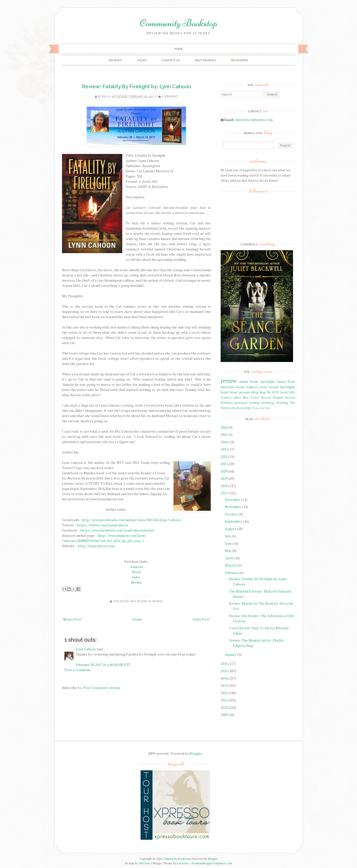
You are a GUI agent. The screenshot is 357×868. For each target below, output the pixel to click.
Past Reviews (206, 60)
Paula (106, 97)
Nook (136, 572)
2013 (224, 685)
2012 (224, 693)
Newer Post (72, 619)
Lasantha (183, 863)
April (229, 558)
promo (245, 392)
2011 (224, 700)
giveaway (241, 403)
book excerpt (242, 408)
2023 (224, 449)
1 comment (170, 97)
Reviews (115, 60)
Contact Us (171, 60)
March (230, 565)
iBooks (136, 582)
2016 (224, 664)
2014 (224, 678)
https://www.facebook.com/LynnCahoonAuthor (117, 530)
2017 (224, 493)
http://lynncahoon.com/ (96, 546)
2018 (224, 486)
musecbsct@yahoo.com (254, 120)
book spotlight (262, 381)
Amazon (136, 567)
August (230, 529)
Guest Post (286, 381)
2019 (224, 478)
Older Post (201, 619)
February (232, 573)
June (228, 543)
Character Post (261, 408)
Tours (142, 60)
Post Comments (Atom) (102, 688)
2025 (224, 434)
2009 (224, 715)
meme (244, 381)
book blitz (288, 392)
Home (178, 49)
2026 (224, 427)
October (231, 514)
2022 (224, 457)
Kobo (136, 577)
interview (228, 387)
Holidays (227, 403)
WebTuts (145, 863)
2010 (224, 707)
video (237, 398)
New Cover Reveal (257, 398)
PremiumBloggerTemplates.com (212, 863)
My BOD (273, 392)
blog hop (258, 392)
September (234, 521)
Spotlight (287, 387)
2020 (224, 471)
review (158, 601)
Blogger (196, 753)
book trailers (247, 387)
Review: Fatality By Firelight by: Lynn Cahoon (136, 86)
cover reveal (268, 387)
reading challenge (262, 403)
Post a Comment (77, 670)
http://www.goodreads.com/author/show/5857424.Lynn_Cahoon (131, 520)
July (228, 536)
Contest (226, 398)
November (233, 507)
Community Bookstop (178, 23)
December (233, 499)
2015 (224, 671)
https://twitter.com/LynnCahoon (102, 525)
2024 (224, 442)
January (231, 654)
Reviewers (239, 60)
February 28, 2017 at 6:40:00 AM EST (103, 665)
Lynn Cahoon (86, 649)
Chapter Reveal (284, 398)
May (228, 551)
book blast (229, 392)
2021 (224, 464)
